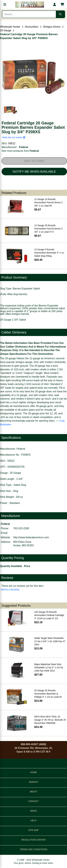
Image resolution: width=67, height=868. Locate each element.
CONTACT (34, 801)
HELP (34, 820)
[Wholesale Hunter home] (30, 4)
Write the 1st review (14, 137)
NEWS (33, 811)
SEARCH (33, 782)
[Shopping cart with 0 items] (62, 4)
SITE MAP (33, 830)
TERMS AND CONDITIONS (33, 849)
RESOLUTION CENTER (33, 840)
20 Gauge (6, 30)
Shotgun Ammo (52, 27)
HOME (33, 772)
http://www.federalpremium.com (31, 537)
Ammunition (32, 27)
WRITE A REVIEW (10, 590)
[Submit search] (60, 14)
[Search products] (29, 14)
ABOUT (33, 792)
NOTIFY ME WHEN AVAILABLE (34, 172)
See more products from (20, 151)
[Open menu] (5, 4)
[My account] (55, 4)
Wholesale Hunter (10, 27)
